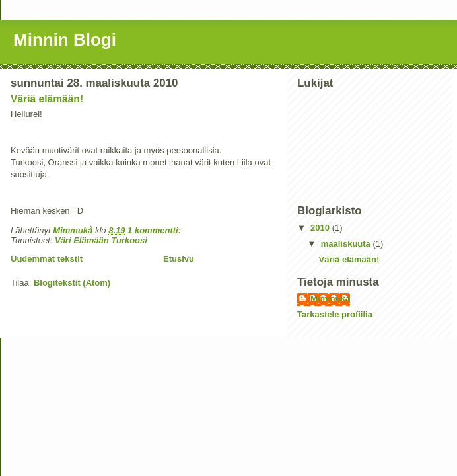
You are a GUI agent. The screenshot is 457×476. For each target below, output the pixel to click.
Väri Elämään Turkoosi (101, 240)
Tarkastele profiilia (335, 314)
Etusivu (179, 259)
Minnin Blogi (65, 40)
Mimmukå (330, 298)
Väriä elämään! (47, 99)
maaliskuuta (347, 244)
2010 (321, 228)
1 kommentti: (156, 230)
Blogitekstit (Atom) (72, 283)
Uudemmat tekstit (47, 259)
